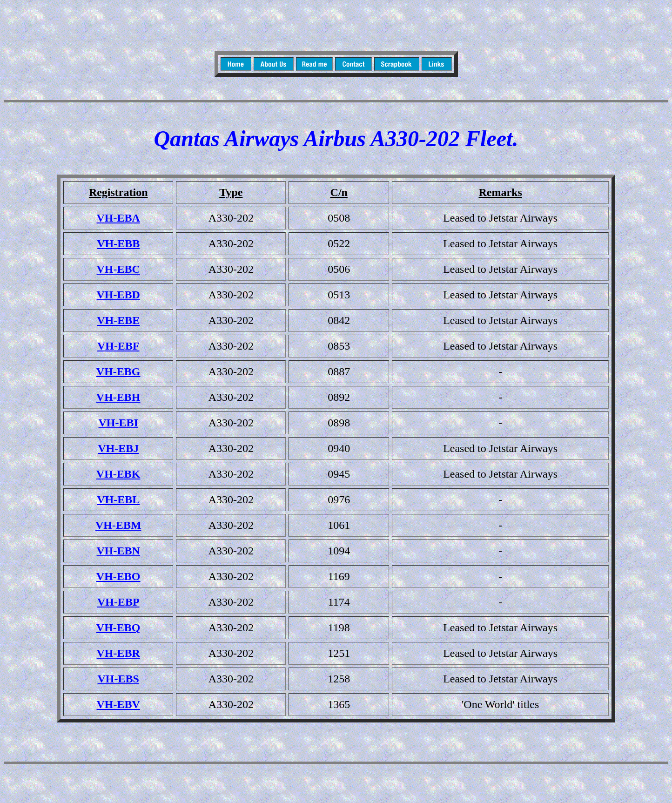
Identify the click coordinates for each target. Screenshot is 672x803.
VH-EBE (118, 320)
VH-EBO (118, 576)
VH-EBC (118, 269)
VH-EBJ (118, 448)
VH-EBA (118, 218)
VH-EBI (118, 423)
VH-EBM (118, 525)
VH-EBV (118, 704)
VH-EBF (118, 346)
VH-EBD (118, 295)
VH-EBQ (118, 628)
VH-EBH (118, 397)
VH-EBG (118, 371)
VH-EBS (118, 679)
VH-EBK (118, 474)
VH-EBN (118, 551)
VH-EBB (118, 243)
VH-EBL (118, 499)
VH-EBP (118, 602)
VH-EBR (118, 653)
